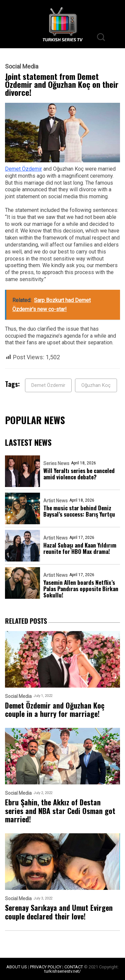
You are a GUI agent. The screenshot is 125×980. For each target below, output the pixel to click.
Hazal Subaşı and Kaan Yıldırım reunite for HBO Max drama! (80, 548)
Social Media (22, 67)
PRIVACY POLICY (46, 967)
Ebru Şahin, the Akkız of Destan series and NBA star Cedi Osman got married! (60, 811)
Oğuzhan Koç (96, 385)
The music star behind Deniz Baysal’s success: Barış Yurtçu (79, 511)
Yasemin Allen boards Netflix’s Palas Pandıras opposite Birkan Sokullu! (81, 589)
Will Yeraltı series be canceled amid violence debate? (79, 474)
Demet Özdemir (23, 169)
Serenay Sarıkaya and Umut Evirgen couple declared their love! (59, 912)
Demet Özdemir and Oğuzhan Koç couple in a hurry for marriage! (55, 710)
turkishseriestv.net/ (62, 971)
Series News (56, 463)
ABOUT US (17, 967)
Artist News (55, 501)
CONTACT (74, 967)
